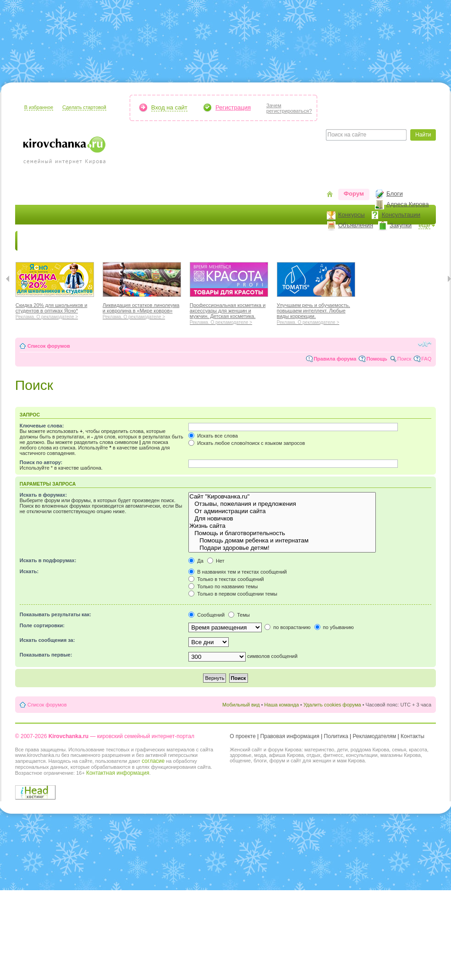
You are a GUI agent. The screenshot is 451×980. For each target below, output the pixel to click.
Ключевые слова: (42, 426)
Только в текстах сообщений (226, 579)
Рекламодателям (375, 736)
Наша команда (282, 705)
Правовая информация (290, 736)
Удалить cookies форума (332, 705)
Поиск (404, 359)
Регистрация (233, 107)
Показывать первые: (46, 655)
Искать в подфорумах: (48, 560)
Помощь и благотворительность (282, 533)
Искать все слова (213, 436)
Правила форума (335, 359)
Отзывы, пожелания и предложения (282, 504)
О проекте (243, 736)
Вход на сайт (169, 107)
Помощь (377, 359)
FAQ (426, 359)
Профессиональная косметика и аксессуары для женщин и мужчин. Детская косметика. (229, 312)
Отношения (294, 241)
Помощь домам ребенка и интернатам (282, 541)
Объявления (356, 225)
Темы (239, 615)
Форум (354, 194)
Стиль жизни (343, 241)
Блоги (395, 194)
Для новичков (282, 519)
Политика (336, 736)
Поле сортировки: (42, 625)
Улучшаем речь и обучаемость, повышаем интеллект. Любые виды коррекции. (316, 312)
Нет (216, 561)
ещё (424, 225)
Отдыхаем (249, 241)
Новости (36, 241)
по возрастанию (287, 627)
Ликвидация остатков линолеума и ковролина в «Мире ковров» (142, 310)
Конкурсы (352, 215)
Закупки (401, 225)
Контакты (412, 736)
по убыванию (334, 627)
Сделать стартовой (84, 107)
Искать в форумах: (43, 495)
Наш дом (208, 241)
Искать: (29, 571)
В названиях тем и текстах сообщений (238, 572)
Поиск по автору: (41, 462)
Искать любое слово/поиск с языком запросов (247, 443)
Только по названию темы (223, 586)
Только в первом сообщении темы (233, 594)
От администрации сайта (282, 511)
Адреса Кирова (408, 204)
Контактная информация (118, 773)
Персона (387, 241)
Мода (175, 241)
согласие (153, 761)
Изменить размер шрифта (425, 344)
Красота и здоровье (124, 241)
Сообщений (206, 615)
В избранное (39, 107)
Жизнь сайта (282, 526)
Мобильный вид (241, 705)
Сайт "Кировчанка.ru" (282, 497)
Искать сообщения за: (47, 640)
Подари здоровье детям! (282, 548)
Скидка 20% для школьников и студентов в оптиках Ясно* (55, 310)
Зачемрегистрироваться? (289, 108)
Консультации (401, 215)
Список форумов (49, 346)
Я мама (71, 241)
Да (196, 561)
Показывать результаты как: (55, 614)
